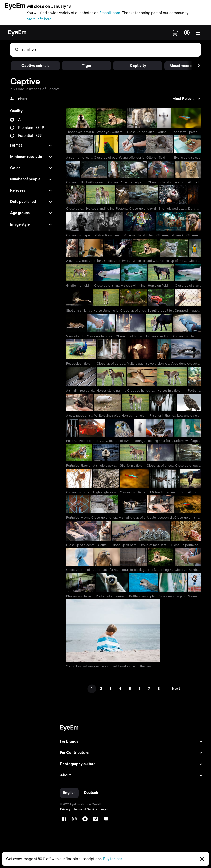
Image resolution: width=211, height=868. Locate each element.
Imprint (104, 814)
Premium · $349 (31, 128)
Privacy (64, 814)
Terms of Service (84, 814)
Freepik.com (110, 13)
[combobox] (111, 50)
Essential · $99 (30, 136)
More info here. (39, 19)
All (20, 120)
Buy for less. (113, 859)
